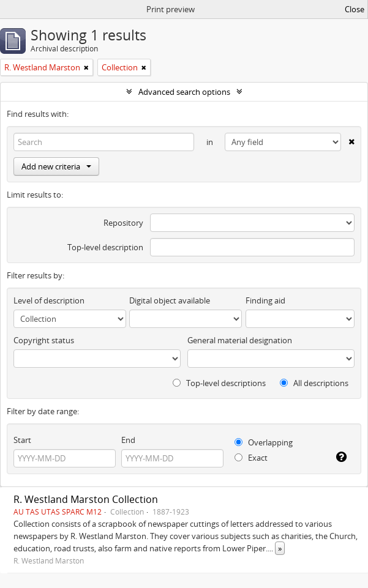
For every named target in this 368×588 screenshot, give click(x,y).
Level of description (49, 300)
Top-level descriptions (219, 383)
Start (22, 440)
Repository (123, 223)
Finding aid (265, 300)
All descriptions (314, 383)
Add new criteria (56, 166)
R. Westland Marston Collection (86, 499)
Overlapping (264, 442)
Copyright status (44, 340)
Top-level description (105, 247)
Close (355, 9)
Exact (251, 458)
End (128, 440)
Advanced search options (184, 92)
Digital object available (170, 300)
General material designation (240, 340)
